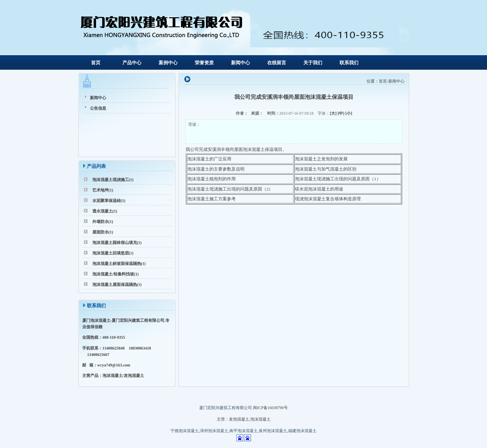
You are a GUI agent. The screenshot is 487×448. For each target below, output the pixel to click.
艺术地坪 (100, 190)
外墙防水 (100, 222)
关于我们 (313, 63)
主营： (223, 419)
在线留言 (277, 63)
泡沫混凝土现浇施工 (111, 180)
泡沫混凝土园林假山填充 (115, 243)
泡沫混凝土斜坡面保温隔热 (117, 264)
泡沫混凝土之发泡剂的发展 (321, 159)
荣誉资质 (204, 63)
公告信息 (98, 108)
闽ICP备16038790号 (270, 408)
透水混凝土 (102, 211)
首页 (96, 63)
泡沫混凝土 (260, 419)
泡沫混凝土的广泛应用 (209, 159)
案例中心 (168, 63)
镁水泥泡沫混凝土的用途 (319, 189)
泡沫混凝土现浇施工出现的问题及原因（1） (338, 179)
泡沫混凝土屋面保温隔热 (115, 285)
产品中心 (132, 63)
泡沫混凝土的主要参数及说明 (216, 169)
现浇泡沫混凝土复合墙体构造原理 (328, 199)
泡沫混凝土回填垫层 (111, 253)
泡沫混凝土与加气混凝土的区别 (326, 169)
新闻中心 (240, 63)
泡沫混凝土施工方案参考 (212, 199)
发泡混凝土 (239, 419)
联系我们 (349, 63)
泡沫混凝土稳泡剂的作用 (212, 179)
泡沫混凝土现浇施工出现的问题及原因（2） (230, 189)
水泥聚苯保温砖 (107, 201)
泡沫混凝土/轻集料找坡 (113, 274)
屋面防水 (100, 232)
